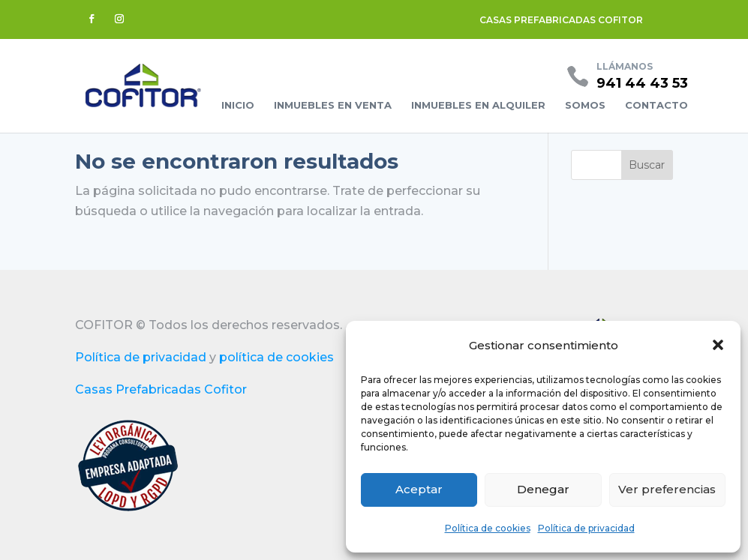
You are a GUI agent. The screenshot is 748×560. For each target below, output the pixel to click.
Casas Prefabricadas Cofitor (161, 389)
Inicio (238, 105)
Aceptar (419, 489)
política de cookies (276, 357)
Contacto (656, 105)
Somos (585, 105)
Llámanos (625, 66)
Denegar (543, 489)
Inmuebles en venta (333, 105)
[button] (718, 345)
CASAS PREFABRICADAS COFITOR (561, 20)
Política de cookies (488, 528)
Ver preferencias (667, 489)
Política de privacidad (586, 528)
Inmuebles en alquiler (478, 105)
